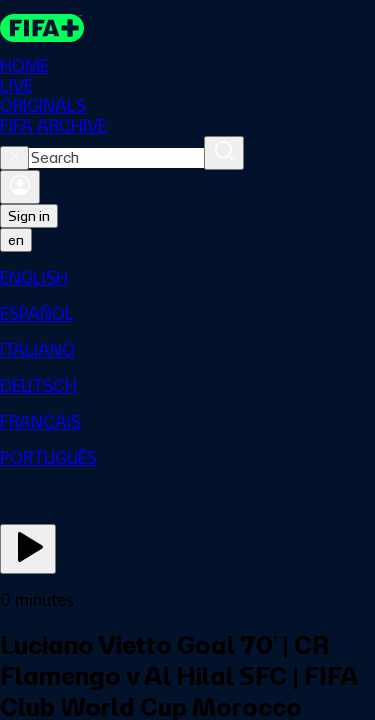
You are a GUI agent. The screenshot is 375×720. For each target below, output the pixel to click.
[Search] (224, 153)
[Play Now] (28, 549)
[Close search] (14, 158)
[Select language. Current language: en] (16, 240)
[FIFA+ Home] (42, 28)
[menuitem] (187, 278)
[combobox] (116, 158)
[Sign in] (20, 187)
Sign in (29, 216)
